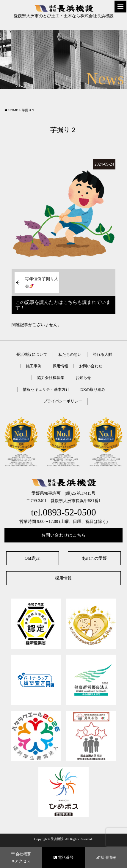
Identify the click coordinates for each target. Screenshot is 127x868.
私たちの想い (70, 354)
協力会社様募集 (51, 378)
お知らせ (83, 378)
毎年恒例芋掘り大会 (42, 283)
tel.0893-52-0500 (63, 512)
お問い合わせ (91, 366)
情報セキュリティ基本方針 (46, 389)
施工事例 (34, 366)
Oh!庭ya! (33, 558)
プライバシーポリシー (63, 401)
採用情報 (60, 366)
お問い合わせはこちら (64, 535)
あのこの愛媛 (94, 558)
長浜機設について (32, 354)
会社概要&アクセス (21, 857)
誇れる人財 (102, 354)
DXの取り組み (93, 389)
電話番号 (63, 857)
